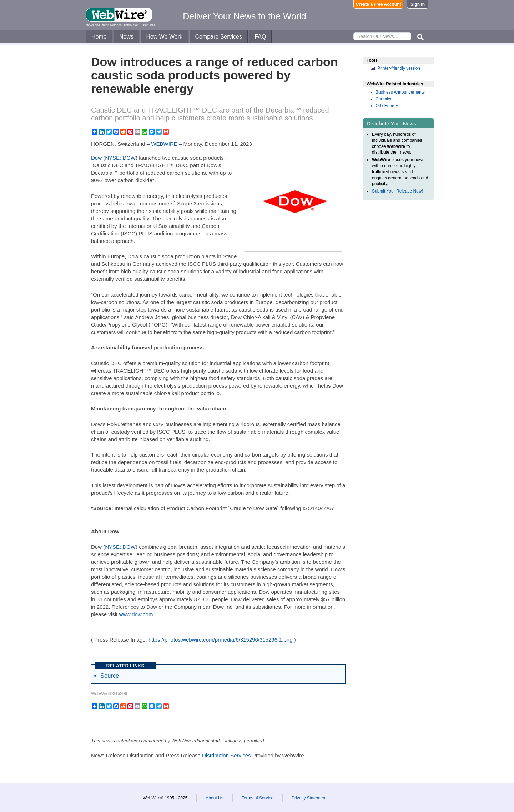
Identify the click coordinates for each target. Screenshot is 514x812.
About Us (214, 798)
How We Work (164, 37)
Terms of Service (258, 798)
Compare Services (218, 37)
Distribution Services (226, 755)
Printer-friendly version (399, 68)
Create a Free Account (379, 4)
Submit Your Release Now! (397, 191)
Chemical (384, 99)
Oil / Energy (387, 106)
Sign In (418, 4)
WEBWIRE (164, 144)
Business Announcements (400, 92)
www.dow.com (136, 614)
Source (110, 676)
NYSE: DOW (120, 158)
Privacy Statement (309, 798)
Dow (96, 158)
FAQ (260, 37)
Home (99, 37)
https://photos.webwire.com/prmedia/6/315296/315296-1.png (221, 640)
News (126, 37)
